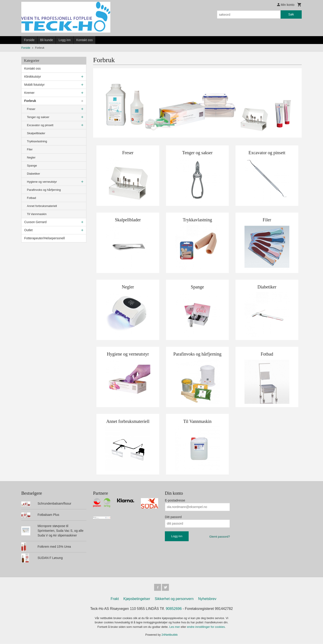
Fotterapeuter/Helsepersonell (45, 238)
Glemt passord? (220, 537)
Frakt (115, 599)
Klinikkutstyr (33, 77)
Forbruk (30, 101)
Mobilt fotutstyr (34, 85)
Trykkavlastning (37, 141)
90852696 (174, 609)
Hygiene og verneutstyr (42, 182)
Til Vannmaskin (37, 214)
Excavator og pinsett (40, 125)
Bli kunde (47, 40)
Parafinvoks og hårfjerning (44, 190)
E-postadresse (175, 500)
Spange (32, 166)
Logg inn (65, 40)
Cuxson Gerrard (35, 222)
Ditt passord (173, 517)
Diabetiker (34, 174)
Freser (31, 109)
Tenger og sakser (38, 117)
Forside (29, 40)
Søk (291, 14)
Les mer (175, 627)
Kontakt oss (84, 40)
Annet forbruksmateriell (42, 206)
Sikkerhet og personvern (174, 599)
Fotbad (31, 198)
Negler (31, 157)
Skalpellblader (36, 133)
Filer (30, 149)
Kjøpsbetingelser (137, 599)
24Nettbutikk (170, 635)
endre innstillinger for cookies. (206, 627)
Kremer (29, 93)
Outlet (28, 230)
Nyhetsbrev (207, 599)
